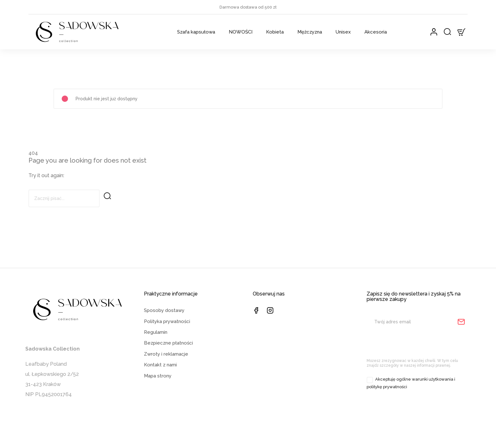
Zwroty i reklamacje (166, 370)
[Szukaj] (64, 198)
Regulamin (156, 348)
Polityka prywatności (167, 337)
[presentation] (419, 359)
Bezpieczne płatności (168, 358)
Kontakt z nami (160, 380)
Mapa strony (158, 391)
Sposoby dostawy (164, 326)
